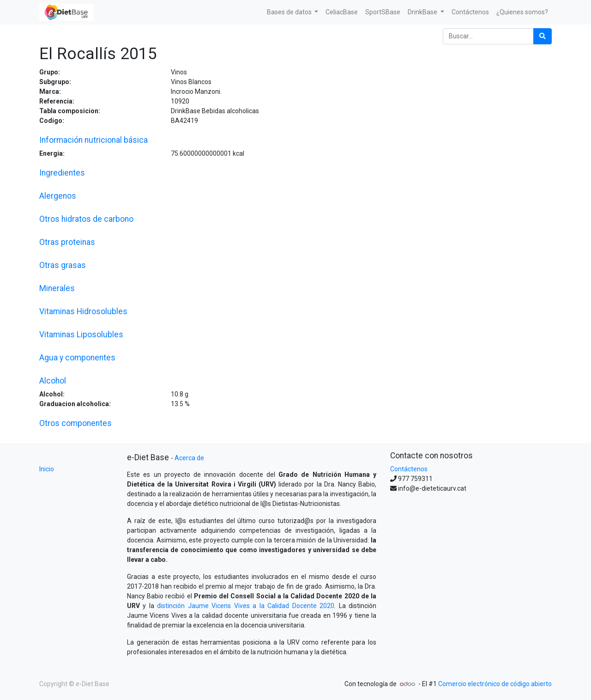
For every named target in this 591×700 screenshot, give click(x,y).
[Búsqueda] (543, 36)
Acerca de (189, 458)
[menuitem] (342, 12)
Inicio (47, 469)
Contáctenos (409, 469)
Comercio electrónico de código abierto (495, 684)
